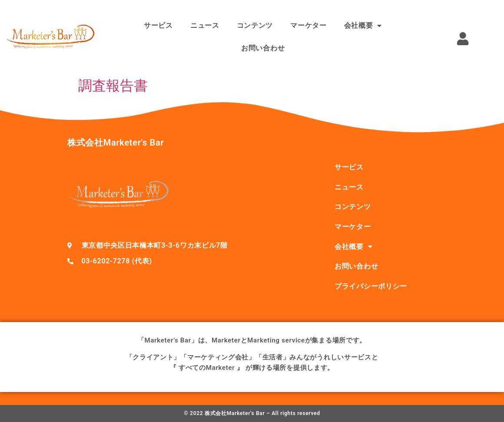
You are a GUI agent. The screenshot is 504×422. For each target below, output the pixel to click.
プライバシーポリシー (371, 286)
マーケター (308, 25)
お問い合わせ (263, 48)
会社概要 (363, 26)
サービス (158, 25)
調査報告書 (113, 86)
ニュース (205, 25)
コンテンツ (255, 25)
